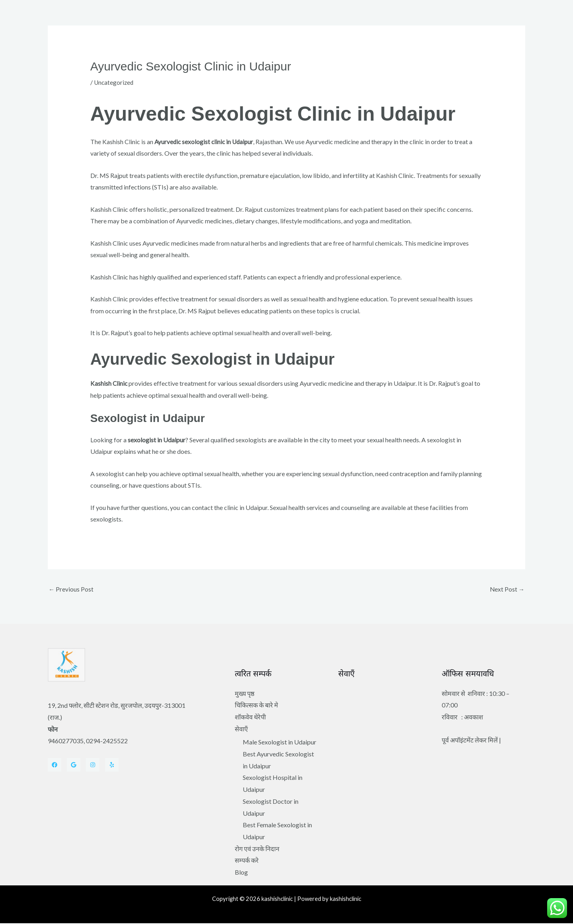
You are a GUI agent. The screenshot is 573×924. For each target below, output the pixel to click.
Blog (241, 873)
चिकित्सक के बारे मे (256, 706)
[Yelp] (112, 766)
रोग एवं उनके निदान (257, 849)
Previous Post (71, 589)
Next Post (507, 589)
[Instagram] (93, 766)
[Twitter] (74, 766)
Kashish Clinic (109, 383)
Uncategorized (114, 82)
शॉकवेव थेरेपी (250, 718)
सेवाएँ (241, 729)
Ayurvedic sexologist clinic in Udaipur (205, 142)
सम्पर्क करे (247, 861)
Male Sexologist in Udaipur (280, 743)
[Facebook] (55, 766)
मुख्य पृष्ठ (245, 694)
